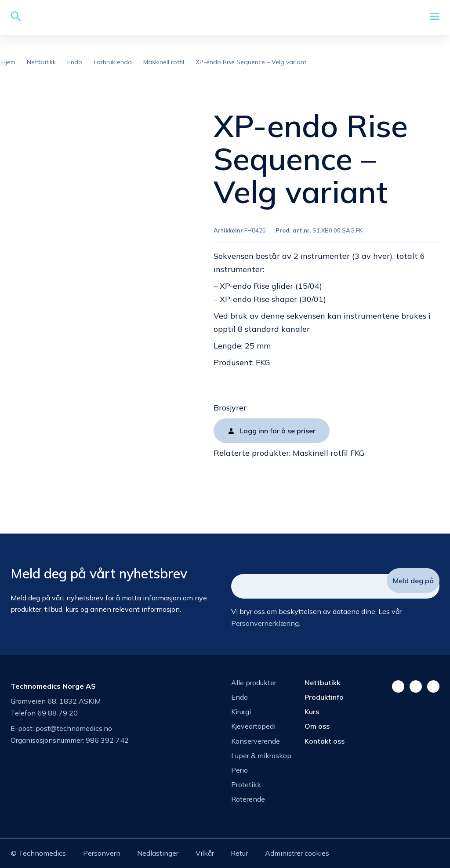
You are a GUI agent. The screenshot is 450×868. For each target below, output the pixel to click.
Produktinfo (324, 697)
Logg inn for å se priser (278, 431)
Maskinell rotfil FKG (329, 453)
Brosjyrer (230, 408)
